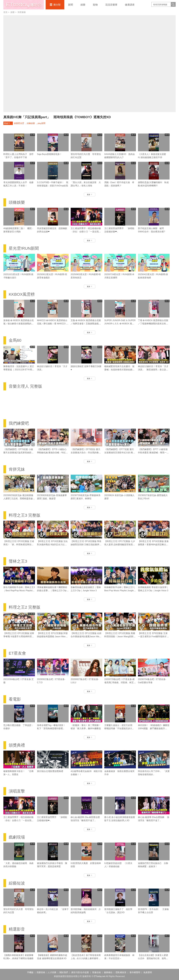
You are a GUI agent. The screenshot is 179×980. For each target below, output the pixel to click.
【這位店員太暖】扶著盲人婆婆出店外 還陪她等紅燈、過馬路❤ (153, 958)
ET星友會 (17, 653)
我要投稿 (41, 972)
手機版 (30, 972)
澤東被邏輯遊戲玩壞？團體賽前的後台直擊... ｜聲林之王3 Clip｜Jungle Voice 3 (53, 591)
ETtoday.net (100, 976)
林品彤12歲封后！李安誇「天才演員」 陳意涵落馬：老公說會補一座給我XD (153, 370)
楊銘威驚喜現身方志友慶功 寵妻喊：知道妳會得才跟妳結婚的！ (119, 370)
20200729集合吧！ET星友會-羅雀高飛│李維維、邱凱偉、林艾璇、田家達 (119, 682)
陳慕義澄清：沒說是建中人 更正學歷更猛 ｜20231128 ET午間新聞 (19, 370)
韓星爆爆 (22, 12)
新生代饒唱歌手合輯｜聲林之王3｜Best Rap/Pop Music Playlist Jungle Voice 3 (19, 591)
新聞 (71, 5)
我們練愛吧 (19, 423)
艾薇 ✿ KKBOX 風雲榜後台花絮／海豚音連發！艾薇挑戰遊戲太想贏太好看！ (86, 324)
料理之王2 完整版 (25, 607)
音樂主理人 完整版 (25, 386)
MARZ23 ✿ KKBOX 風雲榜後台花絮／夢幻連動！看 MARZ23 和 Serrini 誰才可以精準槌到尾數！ (53, 324)
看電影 (15, 699)
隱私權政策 (121, 972)
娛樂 (83, 5)
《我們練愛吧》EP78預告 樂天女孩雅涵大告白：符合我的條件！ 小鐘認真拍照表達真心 (85, 453)
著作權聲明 (135, 972)
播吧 (24, 5)
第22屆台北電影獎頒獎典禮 (50, 771)
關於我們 (64, 972)
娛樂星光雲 (19, 123)
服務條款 (108, 972)
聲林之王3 (18, 561)
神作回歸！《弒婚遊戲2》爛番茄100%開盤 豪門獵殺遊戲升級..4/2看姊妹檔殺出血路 (154, 728)
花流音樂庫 (111, 5)
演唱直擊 (17, 791)
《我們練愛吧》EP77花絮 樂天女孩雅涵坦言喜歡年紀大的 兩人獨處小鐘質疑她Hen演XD (120, 453)
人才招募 (52, 972)
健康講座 (130, 5)
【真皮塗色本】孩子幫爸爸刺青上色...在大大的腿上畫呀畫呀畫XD (86, 958)
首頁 (5, 12)
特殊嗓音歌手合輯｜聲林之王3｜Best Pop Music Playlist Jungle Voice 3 (120, 591)
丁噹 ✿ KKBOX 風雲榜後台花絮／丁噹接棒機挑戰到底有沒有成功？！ (153, 324)
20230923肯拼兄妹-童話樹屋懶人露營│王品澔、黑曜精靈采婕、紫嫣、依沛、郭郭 (19, 499)
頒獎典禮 (17, 745)
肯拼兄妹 (17, 469)
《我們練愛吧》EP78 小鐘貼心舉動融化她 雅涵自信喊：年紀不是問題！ (52, 453)
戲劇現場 (17, 837)
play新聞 (41, 123)
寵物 (95, 5)
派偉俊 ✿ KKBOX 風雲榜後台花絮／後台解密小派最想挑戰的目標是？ (19, 324)
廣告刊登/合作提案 (80, 972)
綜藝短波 (17, 883)
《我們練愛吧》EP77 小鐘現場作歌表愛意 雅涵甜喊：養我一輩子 (153, 453)
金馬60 (15, 340)
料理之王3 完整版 (25, 515)
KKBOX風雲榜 (22, 294)
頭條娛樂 (31, 123)
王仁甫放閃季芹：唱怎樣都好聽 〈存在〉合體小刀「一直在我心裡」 (87, 232)
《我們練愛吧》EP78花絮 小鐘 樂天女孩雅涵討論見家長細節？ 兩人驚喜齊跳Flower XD (18, 453)
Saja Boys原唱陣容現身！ (49, 154)
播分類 (57, 5)
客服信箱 (96, 972)
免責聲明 (148, 972)
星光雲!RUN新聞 (24, 248)
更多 (90, 195)
